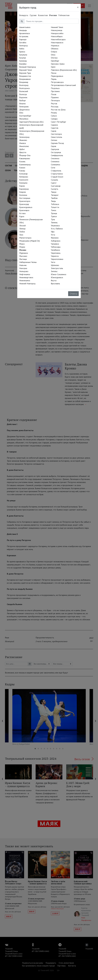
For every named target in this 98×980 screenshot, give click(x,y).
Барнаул (23, 39)
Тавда (54, 192)
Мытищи (23, 259)
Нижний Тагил (57, 27)
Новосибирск (57, 36)
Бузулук (23, 58)
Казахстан (43, 15)
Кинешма (23, 183)
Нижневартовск (26, 277)
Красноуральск (26, 207)
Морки (22, 247)
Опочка (54, 58)
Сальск (54, 116)
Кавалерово (25, 158)
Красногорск (25, 201)
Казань (22, 161)
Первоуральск (57, 76)
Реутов (54, 103)
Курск (22, 216)
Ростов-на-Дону (58, 110)
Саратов (55, 128)
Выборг (23, 100)
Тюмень (54, 222)
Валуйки (23, 64)
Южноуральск (57, 277)
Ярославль (55, 283)
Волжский (24, 91)
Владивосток (25, 76)
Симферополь (57, 155)
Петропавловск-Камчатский (63, 85)
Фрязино (55, 238)
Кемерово (24, 177)
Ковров (23, 192)
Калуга (22, 168)
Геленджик (24, 107)
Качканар (23, 174)
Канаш (22, 171)
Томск (54, 210)
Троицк (54, 213)
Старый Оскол (57, 177)
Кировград (24, 189)
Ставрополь (56, 171)
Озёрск (54, 52)
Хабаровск (56, 241)
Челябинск (55, 250)
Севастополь (57, 137)
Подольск (55, 88)
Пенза (54, 73)
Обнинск (55, 49)
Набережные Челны (28, 262)
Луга (21, 235)
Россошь (55, 107)
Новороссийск (57, 33)
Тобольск (55, 204)
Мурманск (24, 253)
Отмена (73, 294)
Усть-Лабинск (57, 229)
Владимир (24, 82)
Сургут (54, 183)
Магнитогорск (25, 238)
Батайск (23, 42)
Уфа (53, 232)
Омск (53, 55)
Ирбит (22, 149)
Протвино (55, 91)
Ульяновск (55, 226)
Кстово (22, 213)
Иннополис (24, 146)
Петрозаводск (57, 82)
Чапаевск (55, 244)
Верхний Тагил (26, 70)
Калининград (25, 164)
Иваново (23, 140)
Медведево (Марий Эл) (29, 241)
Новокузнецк (57, 30)
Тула (53, 219)
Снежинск (55, 161)
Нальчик (23, 265)
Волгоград (24, 85)
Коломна (23, 195)
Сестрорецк (56, 152)
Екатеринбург (25, 116)
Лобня (22, 232)
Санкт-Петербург (58, 122)
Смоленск (55, 158)
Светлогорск (56, 134)
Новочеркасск (57, 42)
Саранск (54, 125)
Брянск (22, 52)
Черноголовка (57, 259)
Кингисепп (24, 180)
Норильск (55, 46)
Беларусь (24, 15)
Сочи (53, 168)
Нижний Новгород (27, 283)
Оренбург (55, 61)
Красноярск (24, 210)
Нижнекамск (25, 280)
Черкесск (55, 256)
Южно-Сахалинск (59, 274)
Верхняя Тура (25, 73)
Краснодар (24, 204)
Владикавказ (25, 79)
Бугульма (23, 55)
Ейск (21, 113)
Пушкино (55, 97)
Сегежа (54, 140)
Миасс (22, 244)
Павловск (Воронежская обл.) (64, 70)
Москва (23, 250)
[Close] (78, 7)
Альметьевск (25, 27)
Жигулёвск (24, 119)
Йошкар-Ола (25, 155)
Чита (53, 262)
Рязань (54, 113)
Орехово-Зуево (58, 64)
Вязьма (22, 103)
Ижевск (23, 143)
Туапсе (54, 216)
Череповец (56, 253)
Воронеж (23, 97)
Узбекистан (64, 15)
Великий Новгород (28, 67)
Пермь (54, 79)
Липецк (22, 229)
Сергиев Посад (57, 143)
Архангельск (25, 33)
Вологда (23, 94)
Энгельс (54, 271)
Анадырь (23, 30)
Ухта (53, 235)
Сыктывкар (56, 186)
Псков (54, 94)
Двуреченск (24, 110)
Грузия (33, 15)
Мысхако (23, 256)
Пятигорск (55, 100)
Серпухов (55, 149)
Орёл (53, 67)
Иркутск (23, 152)
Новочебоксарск (58, 39)
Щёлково (55, 265)
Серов (54, 146)
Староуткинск (57, 174)
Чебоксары (56, 247)
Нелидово (24, 271)
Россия (53, 15)
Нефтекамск (25, 274)
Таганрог (55, 195)
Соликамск (56, 164)
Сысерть (55, 189)
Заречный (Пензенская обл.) (31, 122)
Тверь (53, 201)
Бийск (22, 49)
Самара (54, 119)
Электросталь (57, 268)
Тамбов (54, 198)
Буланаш (23, 61)
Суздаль (54, 180)
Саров (54, 131)
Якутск (54, 280)
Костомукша (25, 198)
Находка (23, 268)
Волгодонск (24, 88)
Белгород (23, 46)
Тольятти (55, 207)
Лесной (22, 226)
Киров (22, 186)
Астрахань (24, 36)
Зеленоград (24, 137)
